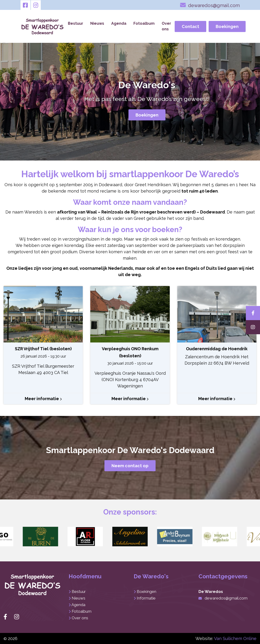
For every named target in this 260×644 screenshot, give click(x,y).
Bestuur (76, 23)
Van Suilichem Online (235, 638)
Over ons (166, 26)
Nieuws (97, 23)
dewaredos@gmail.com (210, 5)
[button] (41, 537)
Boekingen (227, 26)
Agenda (119, 23)
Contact (190, 26)
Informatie (146, 598)
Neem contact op (130, 466)
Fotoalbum (144, 23)
